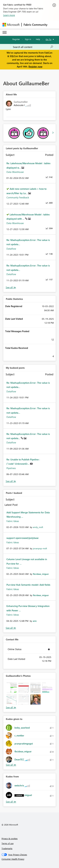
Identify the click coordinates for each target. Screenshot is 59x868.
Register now (35, 66)
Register (16, 39)
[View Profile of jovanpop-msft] (40, 548)
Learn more (9, 15)
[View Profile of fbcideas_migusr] (41, 574)
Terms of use (8, 843)
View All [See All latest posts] (11, 287)
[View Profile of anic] (35, 621)
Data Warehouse (15, 172)
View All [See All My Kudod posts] (11, 481)
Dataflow (11, 249)
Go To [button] (48, 39)
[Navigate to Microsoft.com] (11, 25)
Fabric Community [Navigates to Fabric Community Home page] (35, 25)
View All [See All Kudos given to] (11, 765)
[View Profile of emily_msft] (38, 527)
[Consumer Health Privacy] (30, 859)
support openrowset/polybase (22, 538)
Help (38, 39)
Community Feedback (18, 197)
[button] (12, 688)
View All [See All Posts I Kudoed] (11, 628)
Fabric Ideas (13, 521)
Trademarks (7, 848)
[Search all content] (33, 47)
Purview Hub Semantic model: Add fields (28, 585)
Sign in (28, 39)
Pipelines (11, 468)
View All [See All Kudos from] (11, 802)
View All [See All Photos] (11, 708)
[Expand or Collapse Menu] (5, 32)
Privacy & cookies (10, 838)
